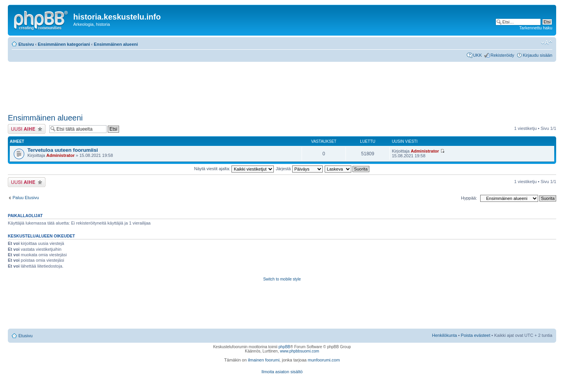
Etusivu (26, 44)
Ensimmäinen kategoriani (64, 44)
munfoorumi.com (324, 360)
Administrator (60, 155)
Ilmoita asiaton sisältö (282, 372)
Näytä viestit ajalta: (234, 169)
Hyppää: (469, 198)
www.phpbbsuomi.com (300, 351)
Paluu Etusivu (26, 198)
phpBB (284, 347)
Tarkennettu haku (536, 28)
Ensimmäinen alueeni (116, 44)
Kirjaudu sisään (538, 55)
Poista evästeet (476, 335)
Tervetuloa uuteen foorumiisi (63, 150)
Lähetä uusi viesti (27, 129)
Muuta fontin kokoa (547, 43)
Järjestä (299, 169)
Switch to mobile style (282, 279)
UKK (478, 55)
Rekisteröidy (502, 55)
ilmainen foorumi (264, 360)
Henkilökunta (445, 335)
